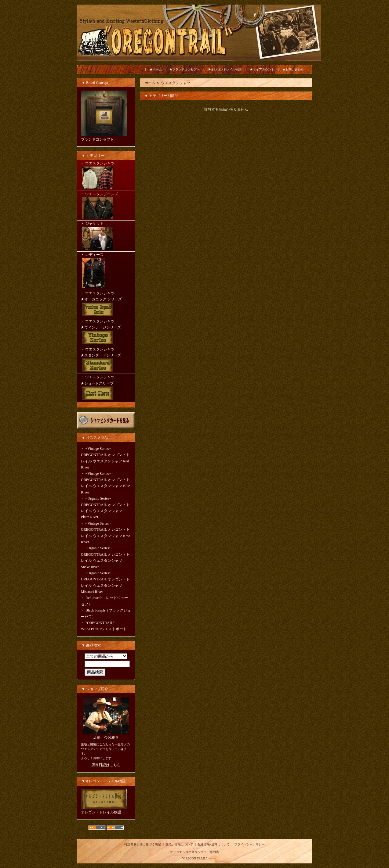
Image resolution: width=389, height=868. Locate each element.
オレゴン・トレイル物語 (101, 812)
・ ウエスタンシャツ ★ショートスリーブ (106, 388)
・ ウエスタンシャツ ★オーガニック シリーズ (106, 304)
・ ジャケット (106, 236)
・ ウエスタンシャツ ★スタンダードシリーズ (106, 360)
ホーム (150, 83)
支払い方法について (179, 844)
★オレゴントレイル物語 (225, 69)
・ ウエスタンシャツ (106, 176)
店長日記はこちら (106, 765)
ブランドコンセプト (97, 139)
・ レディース (106, 271)
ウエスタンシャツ (176, 83)
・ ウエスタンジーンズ (106, 206)
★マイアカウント (262, 69)
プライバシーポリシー (249, 844)
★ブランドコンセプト (184, 69)
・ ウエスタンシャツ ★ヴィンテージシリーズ (106, 332)
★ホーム (156, 69)
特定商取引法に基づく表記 (143, 844)
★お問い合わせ (293, 69)
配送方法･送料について (214, 844)
